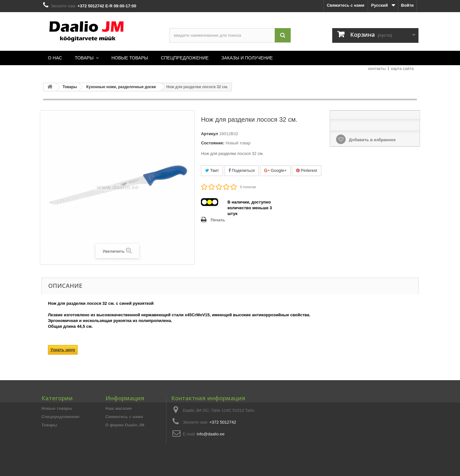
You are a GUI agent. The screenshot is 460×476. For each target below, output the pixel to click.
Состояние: (213, 143)
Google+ (275, 170)
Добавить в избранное (372, 140)
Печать (218, 220)
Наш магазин (119, 408)
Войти (407, 5)
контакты (377, 69)
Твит (212, 170)
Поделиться (241, 170)
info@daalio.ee (211, 434)
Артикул (209, 134)
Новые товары (57, 408)
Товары (49, 425)
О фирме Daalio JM (125, 425)
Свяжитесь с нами (346, 5)
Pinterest (307, 170)
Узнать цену (63, 350)
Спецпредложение (61, 417)
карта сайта (402, 69)
